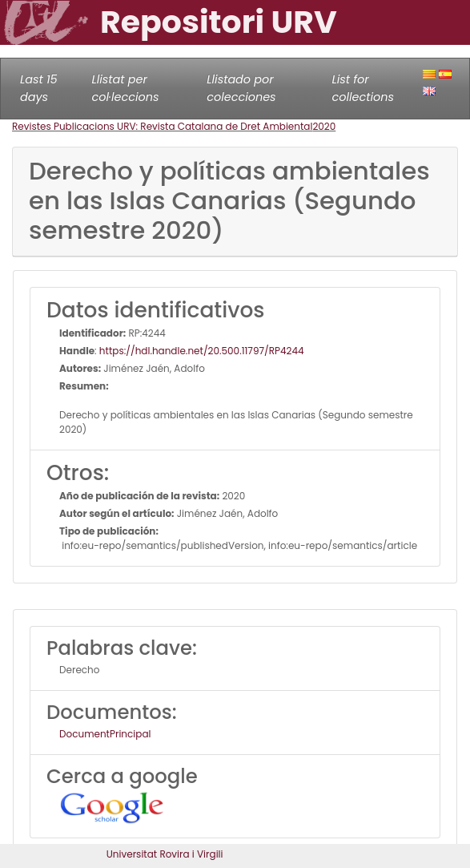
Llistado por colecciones (241, 88)
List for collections (363, 88)
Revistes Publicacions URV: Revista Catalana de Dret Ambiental (162, 126)
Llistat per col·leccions (126, 88)
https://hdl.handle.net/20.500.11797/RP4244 (202, 351)
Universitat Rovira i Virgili (165, 854)
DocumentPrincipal (105, 734)
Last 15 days (39, 88)
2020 (324, 126)
